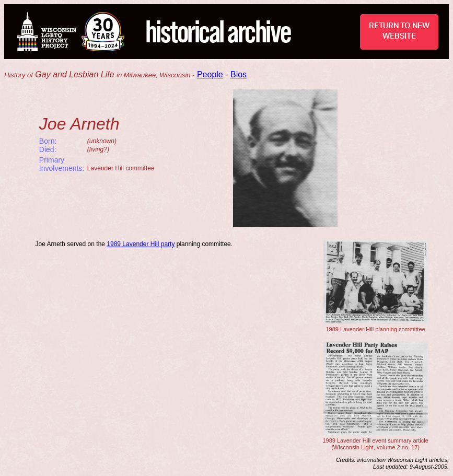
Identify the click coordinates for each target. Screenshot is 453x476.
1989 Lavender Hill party (141, 244)
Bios (239, 74)
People (210, 74)
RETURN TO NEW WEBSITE (399, 31)
